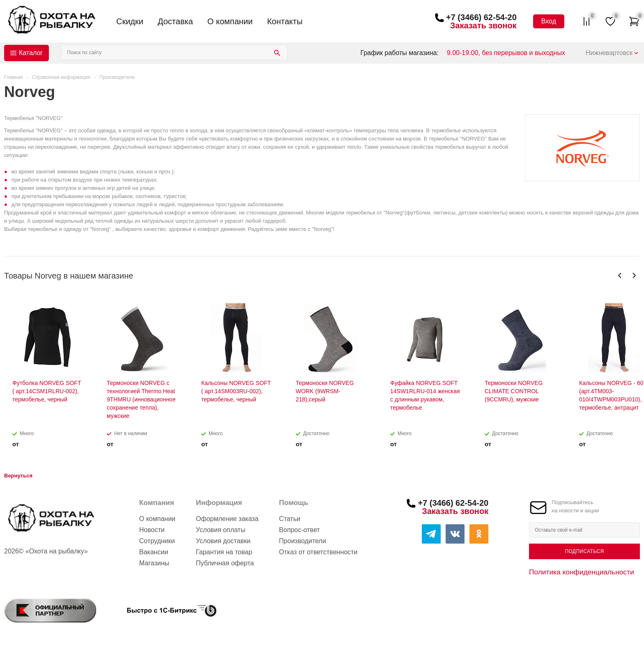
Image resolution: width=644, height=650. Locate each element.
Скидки (130, 21)
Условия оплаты (221, 530)
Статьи (290, 519)
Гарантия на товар (224, 552)
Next (634, 275)
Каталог (31, 53)
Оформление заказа (227, 519)
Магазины (154, 563)
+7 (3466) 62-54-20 (481, 17)
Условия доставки (223, 541)
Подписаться (584, 551)
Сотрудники (157, 541)
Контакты (285, 21)
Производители (302, 541)
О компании (230, 21)
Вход (549, 21)
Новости (152, 530)
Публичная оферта (225, 563)
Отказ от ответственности (318, 552)
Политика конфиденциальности (582, 572)
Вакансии (154, 552)
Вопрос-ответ (299, 530)
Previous (620, 275)
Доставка (175, 21)
